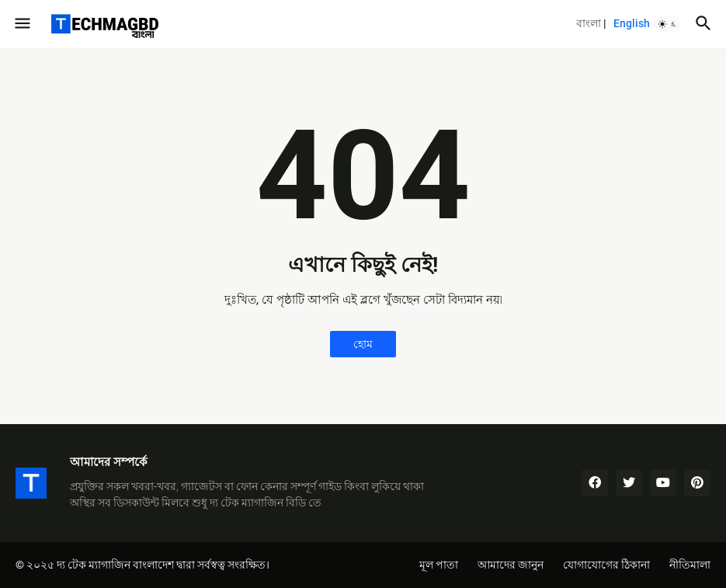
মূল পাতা (439, 565)
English (632, 23)
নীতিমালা (690, 565)
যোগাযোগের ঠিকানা (606, 565)
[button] (21, 24)
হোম (363, 344)
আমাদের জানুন (511, 565)
